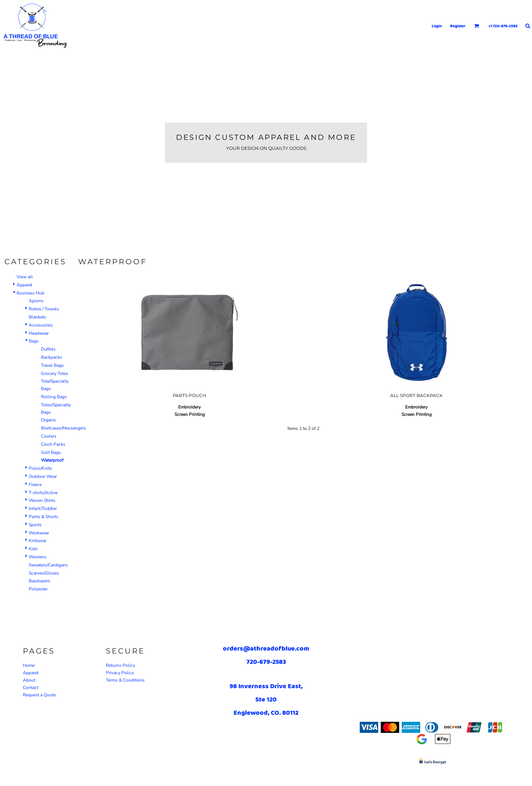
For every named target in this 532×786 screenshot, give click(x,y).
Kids (33, 549)
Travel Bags (52, 365)
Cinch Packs (53, 444)
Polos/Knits (40, 468)
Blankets (37, 317)
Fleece (35, 485)
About (29, 680)
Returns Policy (120, 665)
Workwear (39, 533)
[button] (477, 26)
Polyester (38, 589)
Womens (38, 557)
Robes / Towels (44, 309)
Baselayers (39, 581)
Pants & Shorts (44, 517)
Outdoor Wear (43, 476)
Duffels (48, 349)
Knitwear (38, 541)
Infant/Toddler (43, 509)
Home (29, 665)
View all (25, 277)
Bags (34, 341)
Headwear (39, 333)
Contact (31, 687)
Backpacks (51, 357)
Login (437, 26)
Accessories (41, 325)
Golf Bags (51, 452)
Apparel (25, 285)
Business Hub (30, 293)
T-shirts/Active (43, 493)
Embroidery (189, 407)
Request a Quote (39, 695)
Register (458, 26)
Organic (49, 420)
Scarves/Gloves (44, 573)
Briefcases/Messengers (63, 428)
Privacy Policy (120, 673)
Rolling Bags (54, 397)
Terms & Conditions (125, 680)
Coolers (49, 436)
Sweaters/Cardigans (48, 565)
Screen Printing (190, 414)
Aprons (36, 301)
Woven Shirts (42, 500)
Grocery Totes (55, 373)
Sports (35, 525)
